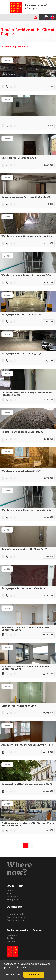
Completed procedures (15, 47)
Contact (11, 891)
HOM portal (13, 900)
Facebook (12, 935)
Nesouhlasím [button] (13, 975)
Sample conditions (16, 920)
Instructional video (16, 914)
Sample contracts (16, 917)
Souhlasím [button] (34, 975)
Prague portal (14, 897)
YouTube (11, 941)
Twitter (10, 938)
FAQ (9, 894)
